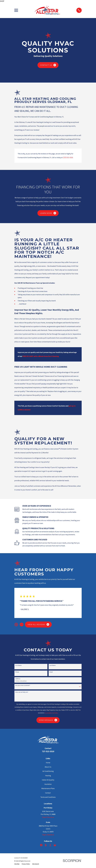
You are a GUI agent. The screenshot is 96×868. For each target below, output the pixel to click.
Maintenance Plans (48, 788)
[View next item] (22, 624)
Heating (48, 776)
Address (18, 679)
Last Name (53, 665)
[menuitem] (17, 864)
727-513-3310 (48, 751)
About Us (48, 767)
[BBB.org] (50, 845)
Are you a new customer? (23, 685)
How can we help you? (22, 692)
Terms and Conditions (48, 797)
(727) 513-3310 (68, 158)
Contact (48, 793)
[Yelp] (46, 845)
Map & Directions (48, 817)
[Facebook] (41, 845)
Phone (17, 672)
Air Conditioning (48, 771)
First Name (18, 665)
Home (48, 763)
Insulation (48, 784)
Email (51, 672)
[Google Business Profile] (55, 845)
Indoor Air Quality (48, 780)
